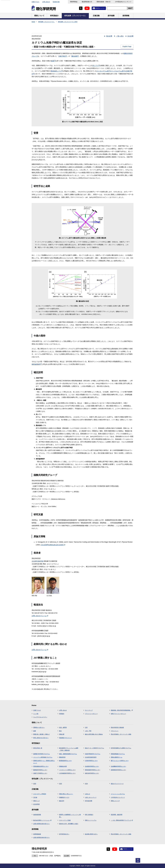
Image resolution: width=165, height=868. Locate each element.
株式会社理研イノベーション (42, 820)
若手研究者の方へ (64, 834)
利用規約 (62, 714)
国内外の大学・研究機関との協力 (69, 824)
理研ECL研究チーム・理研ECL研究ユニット (44, 762)
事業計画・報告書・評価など (42, 734)
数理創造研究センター (65, 761)
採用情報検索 (37, 834)
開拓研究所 (62, 757)
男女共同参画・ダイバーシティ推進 (121, 734)
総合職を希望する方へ (91, 834)
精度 (53, 61)
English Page (127, 46)
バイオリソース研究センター (67, 770)
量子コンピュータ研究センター (120, 761)
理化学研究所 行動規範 (117, 727)
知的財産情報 (37, 815)
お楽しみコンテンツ (91, 797)
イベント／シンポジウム (118, 794)
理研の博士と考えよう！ (66, 794)
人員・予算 (88, 731)
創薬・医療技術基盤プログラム (68, 754)
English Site (56, 2)
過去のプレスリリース (117, 784)
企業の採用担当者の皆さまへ (42, 824)
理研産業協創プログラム (118, 754)
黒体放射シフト (57, 71)
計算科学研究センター (91, 761)
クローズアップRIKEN (40, 794)
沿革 (86, 727)
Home (33, 22)
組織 (35, 731)
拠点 (60, 731)
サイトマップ (89, 710)
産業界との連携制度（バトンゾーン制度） (70, 816)
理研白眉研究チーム (117, 757)
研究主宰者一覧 (38, 748)
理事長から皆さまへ (39, 727)
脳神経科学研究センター (40, 770)
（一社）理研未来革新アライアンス (122, 820)
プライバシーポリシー (91, 714)
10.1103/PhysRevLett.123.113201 (53, 545)
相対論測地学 (37, 364)
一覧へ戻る (120, 36)
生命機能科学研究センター (118, 766)
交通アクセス (36, 2)
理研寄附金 (74, 2)
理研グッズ (36, 801)
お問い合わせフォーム (40, 616)
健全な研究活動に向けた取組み (94, 734)
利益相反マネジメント (65, 738)
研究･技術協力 (89, 815)
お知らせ (88, 794)
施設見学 (62, 801)
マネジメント (115, 731)
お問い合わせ (46, 2)
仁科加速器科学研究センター (67, 773)
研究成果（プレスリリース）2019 (68, 22)
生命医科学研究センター (92, 766)
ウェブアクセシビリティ (40, 717)
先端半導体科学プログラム (93, 754)
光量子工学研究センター (40, 773)
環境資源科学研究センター (93, 770)
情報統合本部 (63, 766)
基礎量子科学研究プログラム (42, 754)
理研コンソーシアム (91, 820)
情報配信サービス (64, 797)
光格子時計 (63, 56)
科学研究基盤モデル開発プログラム (121, 748)
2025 (61, 784)
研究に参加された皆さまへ (41, 738)
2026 (35, 784)
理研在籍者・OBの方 (104, 2)
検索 (129, 8)
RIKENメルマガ (100, 8)
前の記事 (109, 36)
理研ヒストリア (115, 801)
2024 (86, 784)
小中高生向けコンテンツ (123, 2)
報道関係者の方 (87, 2)
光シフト (96, 65)
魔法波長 (75, 56)
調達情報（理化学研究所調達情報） (122, 710)
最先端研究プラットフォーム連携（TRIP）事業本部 (69, 749)
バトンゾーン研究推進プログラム (43, 757)
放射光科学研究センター (92, 773)
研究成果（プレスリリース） (47, 22)
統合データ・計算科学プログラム (95, 748)
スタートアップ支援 (65, 820)
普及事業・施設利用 (117, 815)
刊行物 (35, 797)
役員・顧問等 (63, 727)
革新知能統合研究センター (41, 766)
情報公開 (62, 734)
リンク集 (36, 714)
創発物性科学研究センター (118, 770)
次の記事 (130, 36)
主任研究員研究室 (38, 561)
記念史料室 (36, 804)
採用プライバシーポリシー (118, 714)
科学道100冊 (89, 801)
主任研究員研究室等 (91, 757)
